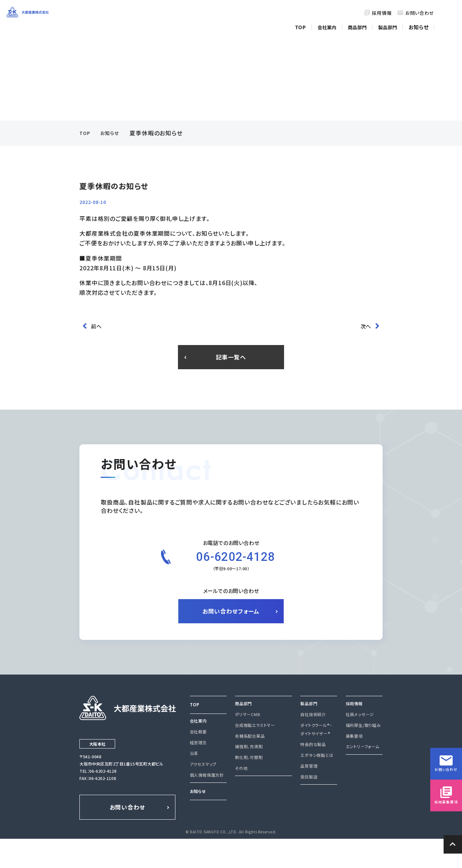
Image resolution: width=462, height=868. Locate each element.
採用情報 (382, 13)
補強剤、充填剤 (249, 777)
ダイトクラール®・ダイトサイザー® (316, 760)
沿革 (194, 784)
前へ (95, 320)
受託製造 (309, 807)
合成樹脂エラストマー (255, 755)
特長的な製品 (313, 775)
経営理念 (198, 773)
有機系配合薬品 (250, 766)
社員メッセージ (360, 745)
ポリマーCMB (248, 745)
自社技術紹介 (313, 745)
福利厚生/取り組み (363, 755)
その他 (241, 798)
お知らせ (420, 25)
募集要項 (354, 766)
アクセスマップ (203, 794)
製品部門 (390, 25)
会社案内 (329, 25)
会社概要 (198, 762)
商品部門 (359, 25)
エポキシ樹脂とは (317, 785)
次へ (367, 320)
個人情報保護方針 (207, 805)
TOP (303, 25)
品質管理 (309, 796)
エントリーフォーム (362, 777)
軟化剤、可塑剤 (249, 788)
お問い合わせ (420, 13)
